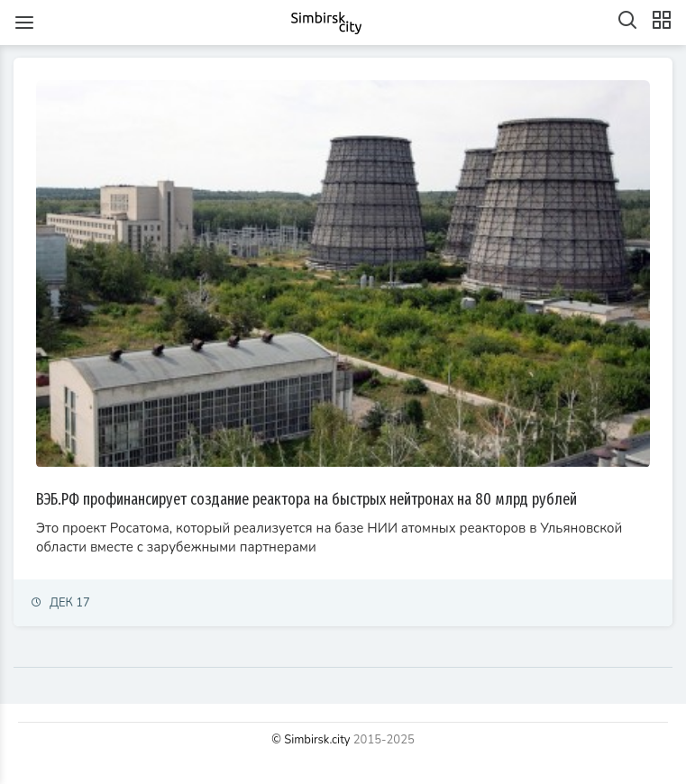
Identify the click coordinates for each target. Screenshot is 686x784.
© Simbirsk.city (311, 740)
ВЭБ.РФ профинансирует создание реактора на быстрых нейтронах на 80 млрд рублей (306, 499)
